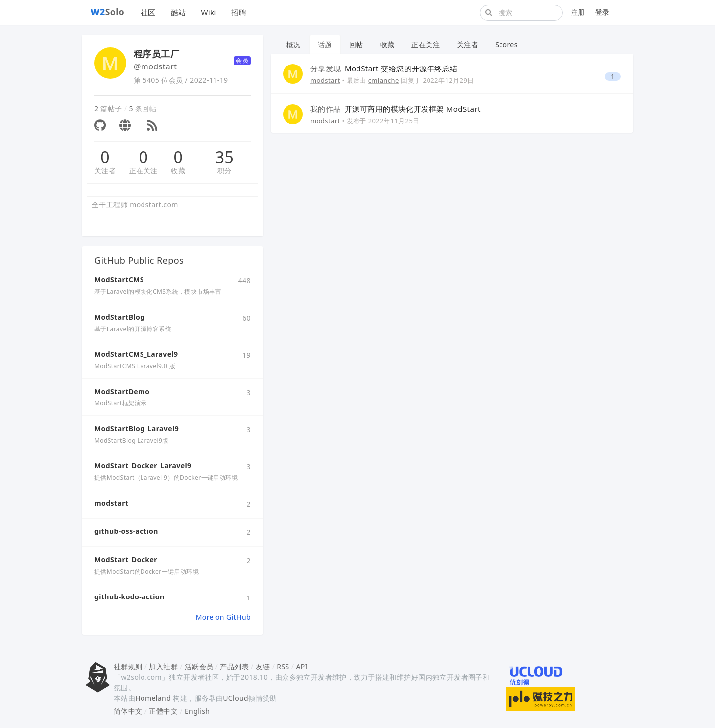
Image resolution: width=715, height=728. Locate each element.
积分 (225, 170)
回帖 (356, 44)
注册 (578, 12)
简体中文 (128, 711)
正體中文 (163, 711)
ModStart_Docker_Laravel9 (143, 466)
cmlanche (384, 80)
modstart (111, 503)
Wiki (208, 12)
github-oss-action (126, 531)
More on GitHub (223, 617)
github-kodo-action (129, 597)
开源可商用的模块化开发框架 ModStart (395, 109)
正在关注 (143, 170)
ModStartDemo (122, 391)
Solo (108, 12)
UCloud (236, 698)
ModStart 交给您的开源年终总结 (384, 68)
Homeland (153, 698)
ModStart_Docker (126, 560)
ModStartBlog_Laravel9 (137, 429)
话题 (325, 44)
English (197, 711)
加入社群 (163, 667)
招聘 (239, 12)
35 (225, 157)
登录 (603, 12)
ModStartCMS (119, 280)
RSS (283, 667)
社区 (148, 12)
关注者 (105, 170)
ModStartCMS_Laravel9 (136, 354)
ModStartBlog (119, 317)
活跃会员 (199, 667)
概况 (294, 44)
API (302, 667)
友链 (263, 667)
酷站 (179, 12)
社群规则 (128, 667)
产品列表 (234, 667)
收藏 (178, 170)
